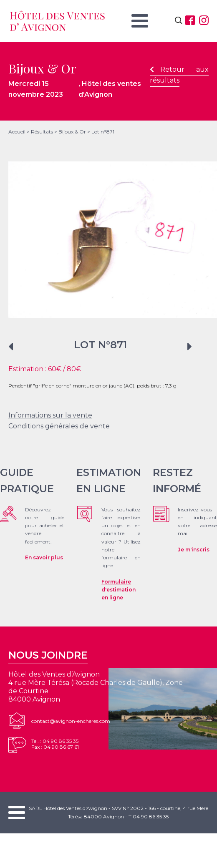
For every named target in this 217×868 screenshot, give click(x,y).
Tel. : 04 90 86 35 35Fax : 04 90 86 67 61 (55, 744)
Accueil (17, 132)
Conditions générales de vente (59, 426)
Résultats (42, 132)
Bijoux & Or (72, 132)
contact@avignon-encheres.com (71, 721)
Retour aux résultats (179, 75)
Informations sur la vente (50, 415)
